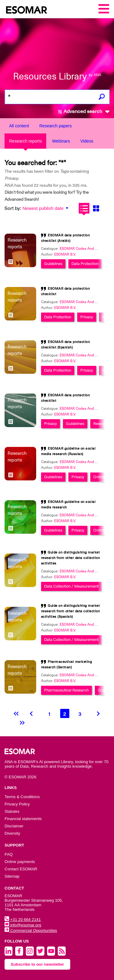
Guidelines (53, 264)
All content (19, 126)
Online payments (20, 862)
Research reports (25, 141)
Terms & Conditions (22, 797)
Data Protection (85, 264)
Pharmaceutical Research (66, 690)
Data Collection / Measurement (71, 586)
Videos (87, 141)
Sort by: (13, 208)
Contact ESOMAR (21, 869)
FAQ (9, 854)
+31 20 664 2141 (23, 920)
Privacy (87, 317)
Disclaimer (14, 826)
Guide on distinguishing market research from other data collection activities (71, 558)
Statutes (12, 811)
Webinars (61, 141)
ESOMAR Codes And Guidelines (86, 249)
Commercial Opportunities (31, 930)
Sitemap (12, 876)
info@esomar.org (23, 925)
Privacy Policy (17, 804)
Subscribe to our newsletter (37, 964)
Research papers (55, 126)
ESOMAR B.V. (65, 254)
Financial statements (23, 819)
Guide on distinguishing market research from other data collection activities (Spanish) (71, 611)
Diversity (12, 833)
